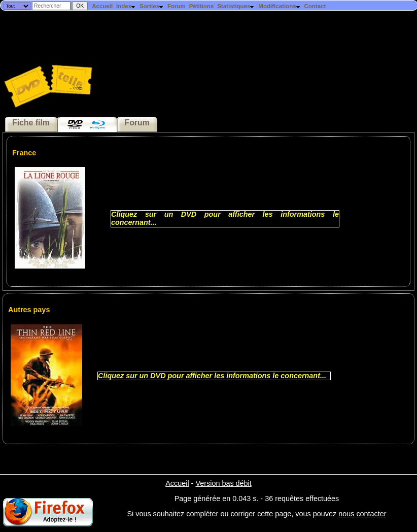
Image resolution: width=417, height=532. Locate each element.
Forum (177, 6)
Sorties (152, 6)
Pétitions (202, 6)
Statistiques (236, 6)
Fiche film (31, 123)
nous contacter (362, 514)
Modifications (279, 6)
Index (126, 6)
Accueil (102, 6)
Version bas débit (223, 483)
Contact (315, 6)
